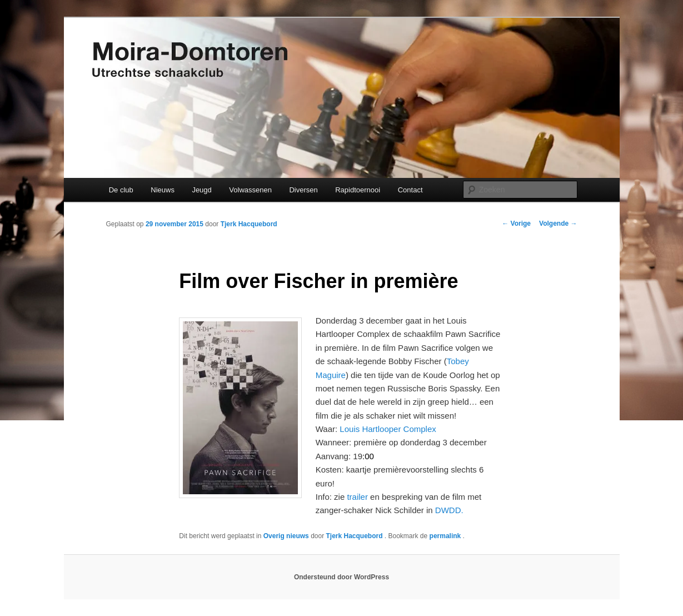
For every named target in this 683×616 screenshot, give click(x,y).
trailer (357, 497)
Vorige (516, 223)
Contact (410, 190)
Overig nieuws (286, 536)
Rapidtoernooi (358, 190)
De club (121, 190)
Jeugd (201, 190)
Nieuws (163, 190)
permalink (446, 536)
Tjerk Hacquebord (249, 224)
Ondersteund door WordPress (341, 577)
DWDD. (449, 510)
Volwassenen (250, 190)
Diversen (303, 190)
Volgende (558, 223)
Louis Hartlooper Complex (388, 429)
